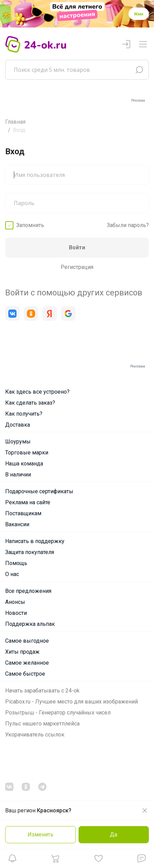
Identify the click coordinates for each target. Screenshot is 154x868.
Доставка (18, 425)
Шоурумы (18, 442)
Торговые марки (27, 453)
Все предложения (28, 591)
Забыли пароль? (128, 225)
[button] (12, 860)
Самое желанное (27, 663)
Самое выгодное (27, 641)
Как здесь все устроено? (37, 392)
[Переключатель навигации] (143, 44)
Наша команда (24, 464)
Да (114, 835)
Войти (77, 247)
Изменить (40, 835)
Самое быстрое (25, 674)
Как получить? (24, 414)
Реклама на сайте (28, 502)
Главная (15, 122)
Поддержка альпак (30, 624)
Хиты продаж (22, 652)
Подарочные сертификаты (39, 491)
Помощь (16, 563)
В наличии (18, 475)
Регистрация (77, 267)
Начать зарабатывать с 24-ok (42, 691)
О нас (12, 574)
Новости (16, 613)
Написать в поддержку (35, 541)
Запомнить (30, 225)
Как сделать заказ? (30, 403)
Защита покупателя (30, 552)
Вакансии (17, 524)
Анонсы (15, 602)
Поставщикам (23, 513)
